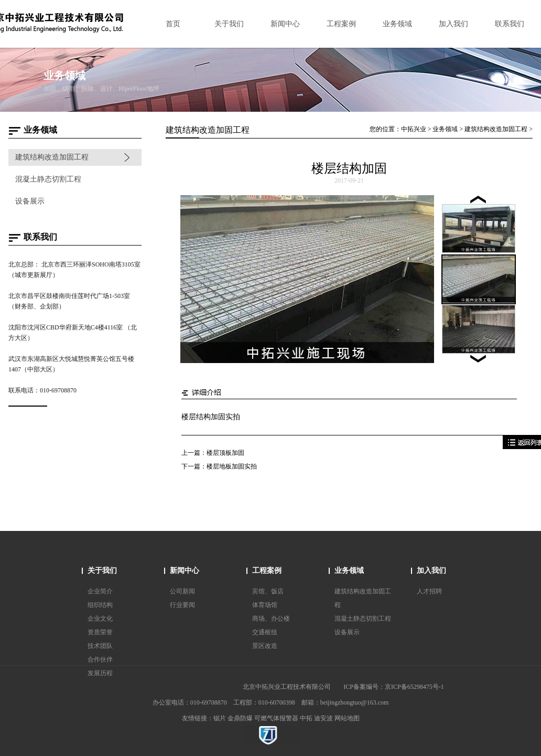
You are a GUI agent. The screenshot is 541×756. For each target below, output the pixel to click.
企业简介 (100, 591)
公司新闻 (182, 591)
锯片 (220, 718)
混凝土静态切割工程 (48, 179)
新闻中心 (185, 571)
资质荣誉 (100, 632)
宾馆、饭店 (268, 591)
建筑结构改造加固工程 (52, 157)
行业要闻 (182, 605)
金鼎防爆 (240, 718)
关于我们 (102, 571)
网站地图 (347, 718)
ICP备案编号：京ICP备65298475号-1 (393, 687)
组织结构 (100, 605)
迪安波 (323, 718)
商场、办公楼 (271, 619)
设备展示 (30, 201)
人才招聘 (429, 591)
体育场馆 (265, 605)
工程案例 (267, 571)
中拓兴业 (414, 129)
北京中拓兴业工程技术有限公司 (287, 687)
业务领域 (445, 129)
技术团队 (100, 646)
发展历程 (100, 673)
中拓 (306, 718)
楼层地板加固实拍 (232, 466)
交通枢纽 (265, 632)
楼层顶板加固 (225, 453)
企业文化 (100, 619)
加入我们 (431, 571)
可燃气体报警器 (276, 718)
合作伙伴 (100, 659)
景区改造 (265, 646)
